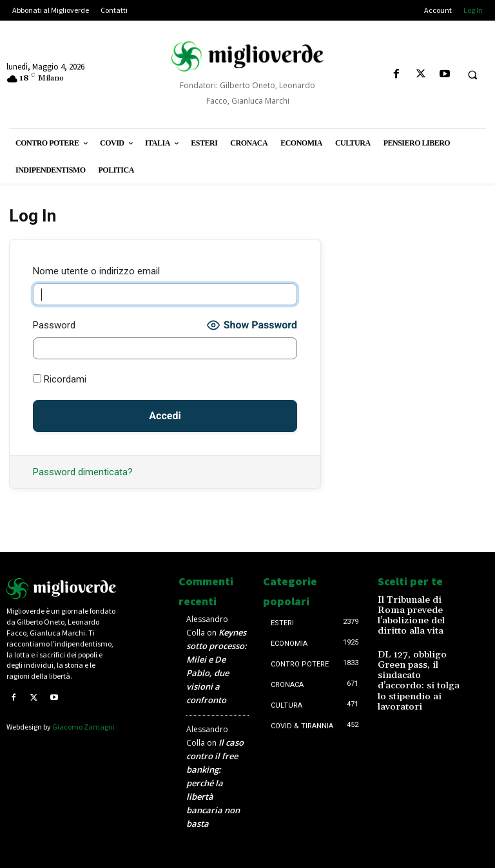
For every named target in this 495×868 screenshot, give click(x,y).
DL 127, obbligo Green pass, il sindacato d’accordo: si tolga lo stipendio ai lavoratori (419, 651)
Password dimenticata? (83, 472)
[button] (472, 75)
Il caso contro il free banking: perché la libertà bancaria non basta (215, 783)
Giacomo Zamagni (83, 727)
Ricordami (60, 379)
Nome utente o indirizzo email (96, 271)
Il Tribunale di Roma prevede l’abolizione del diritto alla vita (415, 608)
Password (54, 325)
